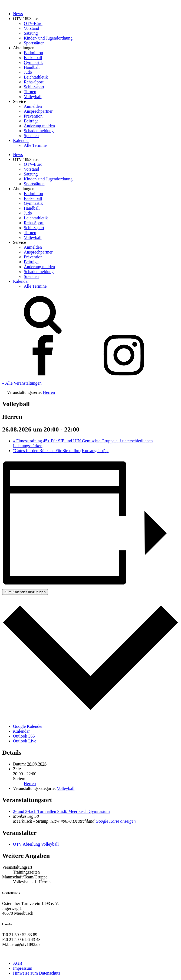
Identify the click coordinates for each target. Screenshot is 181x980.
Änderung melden (39, 126)
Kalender (21, 140)
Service (19, 101)
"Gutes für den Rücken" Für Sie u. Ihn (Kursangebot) (61, 451)
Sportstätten (34, 43)
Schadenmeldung (39, 131)
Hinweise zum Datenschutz (37, 973)
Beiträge (31, 121)
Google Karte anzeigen (116, 821)
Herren (30, 783)
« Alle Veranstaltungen (22, 383)
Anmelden (33, 106)
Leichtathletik (36, 77)
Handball (32, 67)
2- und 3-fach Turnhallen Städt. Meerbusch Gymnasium (61, 811)
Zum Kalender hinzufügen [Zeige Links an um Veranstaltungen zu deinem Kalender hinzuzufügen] (25, 592)
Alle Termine (35, 145)
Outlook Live (25, 741)
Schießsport (34, 87)
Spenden (31, 136)
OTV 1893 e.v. (26, 19)
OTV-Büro (33, 23)
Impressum (23, 968)
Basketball (33, 58)
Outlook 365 (24, 736)
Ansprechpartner (38, 111)
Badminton (33, 53)
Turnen (30, 92)
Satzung (31, 33)
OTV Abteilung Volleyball (36, 844)
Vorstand (32, 28)
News (18, 14)
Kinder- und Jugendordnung (48, 38)
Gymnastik (33, 62)
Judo (28, 72)
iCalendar (21, 731)
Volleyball (33, 97)
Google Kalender (28, 726)
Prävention (33, 116)
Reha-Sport (34, 82)
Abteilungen (24, 48)
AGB (18, 963)
